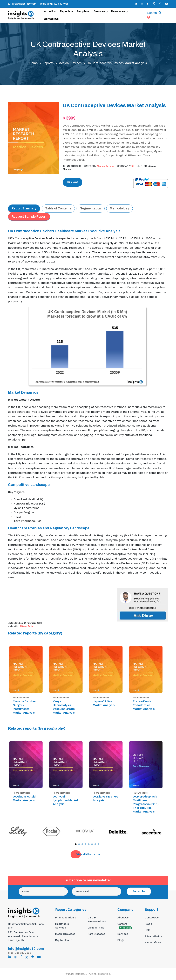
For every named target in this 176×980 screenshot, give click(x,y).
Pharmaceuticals (66, 918)
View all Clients (88, 855)
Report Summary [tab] (24, 209)
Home (33, 63)
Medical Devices (70, 63)
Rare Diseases (96, 934)
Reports (65, 11)
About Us (50, 11)
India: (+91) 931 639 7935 (54, 4)
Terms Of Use (153, 943)
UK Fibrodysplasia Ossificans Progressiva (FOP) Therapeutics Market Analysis (146, 804)
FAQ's (148, 924)
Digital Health (64, 940)
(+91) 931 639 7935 (20, 953)
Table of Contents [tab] (58, 209)
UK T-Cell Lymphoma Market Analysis (65, 800)
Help (148, 930)
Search (152, 13)
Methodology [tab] (120, 209)
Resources (118, 11)
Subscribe (139, 892)
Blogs (121, 940)
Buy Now (73, 182)
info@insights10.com (22, 4)
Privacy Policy (153, 937)
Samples (82, 11)
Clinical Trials (96, 928)
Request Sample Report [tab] (29, 217)
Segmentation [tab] (91, 209)
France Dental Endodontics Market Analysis (144, 705)
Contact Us (51, 19)
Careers (125, 926)
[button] (76, 844)
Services (99, 11)
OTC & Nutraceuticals (97, 920)
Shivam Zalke (26, 626)
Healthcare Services (62, 926)
